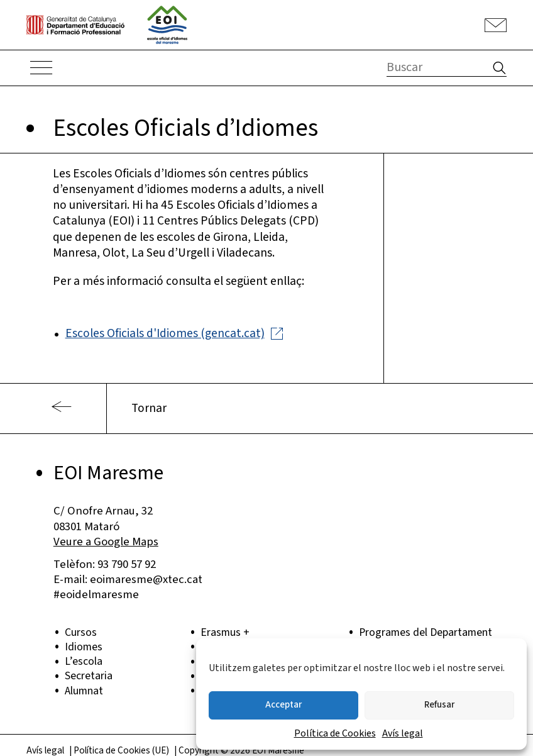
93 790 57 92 (127, 564)
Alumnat (84, 691)
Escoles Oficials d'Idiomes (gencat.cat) (165, 333)
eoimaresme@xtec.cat (146, 579)
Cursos (81, 632)
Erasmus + (225, 632)
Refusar (439, 705)
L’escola (84, 661)
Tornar (149, 408)
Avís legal (403, 733)
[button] (497, 70)
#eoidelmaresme (96, 594)
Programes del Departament (426, 632)
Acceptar (283, 705)
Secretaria (89, 676)
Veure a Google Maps (106, 542)
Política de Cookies (335, 733)
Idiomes (84, 647)
